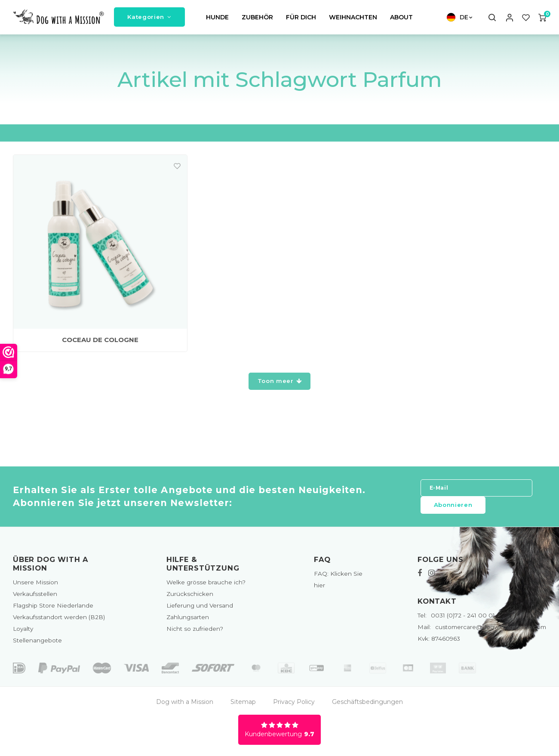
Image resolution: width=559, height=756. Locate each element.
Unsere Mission (35, 585)
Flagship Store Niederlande (53, 608)
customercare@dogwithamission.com (482, 630)
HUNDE (217, 19)
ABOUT (401, 19)
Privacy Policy (294, 705)
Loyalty (23, 632)
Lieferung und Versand (200, 608)
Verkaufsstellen (35, 597)
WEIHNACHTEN (353, 19)
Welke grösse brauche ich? (206, 585)
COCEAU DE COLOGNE (100, 343)
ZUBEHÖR (257, 19)
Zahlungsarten (188, 620)
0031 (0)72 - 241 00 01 (456, 618)
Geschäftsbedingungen (367, 705)
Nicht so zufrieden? (195, 632)
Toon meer (280, 384)
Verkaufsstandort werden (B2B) (59, 620)
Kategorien (149, 19)
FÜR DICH (301, 19)
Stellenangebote (37, 644)
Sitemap (243, 705)
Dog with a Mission (185, 705)
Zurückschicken (190, 597)
